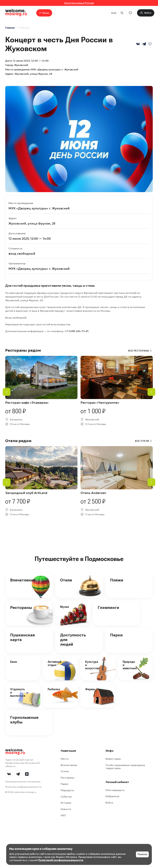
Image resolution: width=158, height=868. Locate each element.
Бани (14, 662)
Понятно (142, 854)
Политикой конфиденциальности (61, 860)
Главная (10, 28)
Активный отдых (55, 663)
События (24, 28)
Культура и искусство (92, 665)
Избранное (112, 796)
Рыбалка (54, 689)
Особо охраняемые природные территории (125, 767)
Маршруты (67, 790)
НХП (63, 815)
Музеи (65, 607)
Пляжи (117, 580)
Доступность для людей (73, 640)
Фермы (90, 689)
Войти (109, 803)
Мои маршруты (115, 790)
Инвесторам (113, 759)
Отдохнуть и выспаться (18, 692)
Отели (66, 580)
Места (65, 759)
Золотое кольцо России (79, 3)
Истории (66, 803)
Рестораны (21, 608)
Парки (116, 635)
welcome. (15, 751)
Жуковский (21, 65)
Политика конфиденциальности (23, 787)
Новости (66, 809)
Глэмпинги (108, 608)
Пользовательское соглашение (23, 782)
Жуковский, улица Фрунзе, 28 (33, 74)
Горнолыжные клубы (24, 720)
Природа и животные (130, 665)
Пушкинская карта (23, 637)
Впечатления (23, 580)
